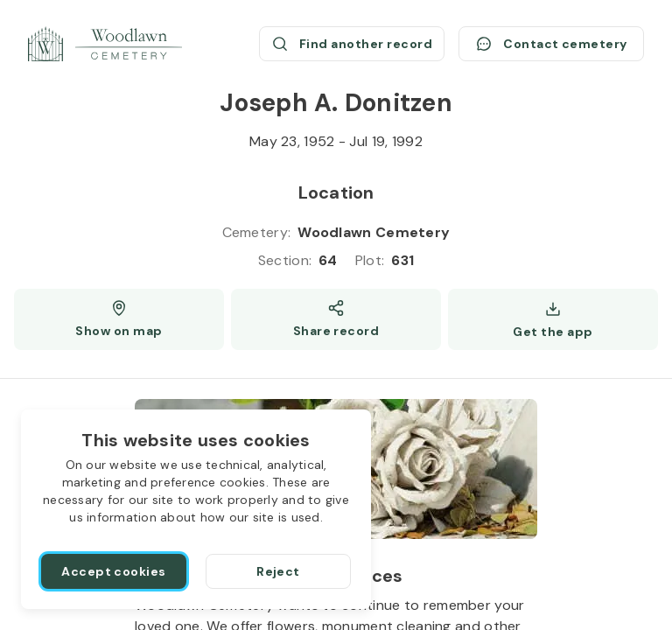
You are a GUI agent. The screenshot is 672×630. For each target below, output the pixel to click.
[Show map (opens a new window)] (119, 319)
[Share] (336, 319)
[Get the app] (553, 319)
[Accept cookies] (114, 571)
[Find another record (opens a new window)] (352, 44)
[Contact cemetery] (551, 44)
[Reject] (278, 571)
